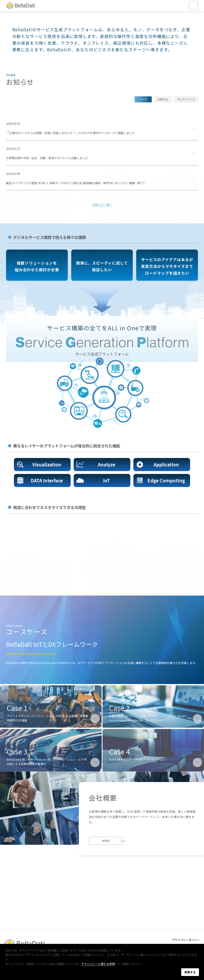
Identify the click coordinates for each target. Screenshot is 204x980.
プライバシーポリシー (186, 940)
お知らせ (163, 142)
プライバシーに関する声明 (98, 964)
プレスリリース (186, 142)
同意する (190, 972)
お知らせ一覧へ (102, 248)
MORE (106, 912)
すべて (143, 142)
